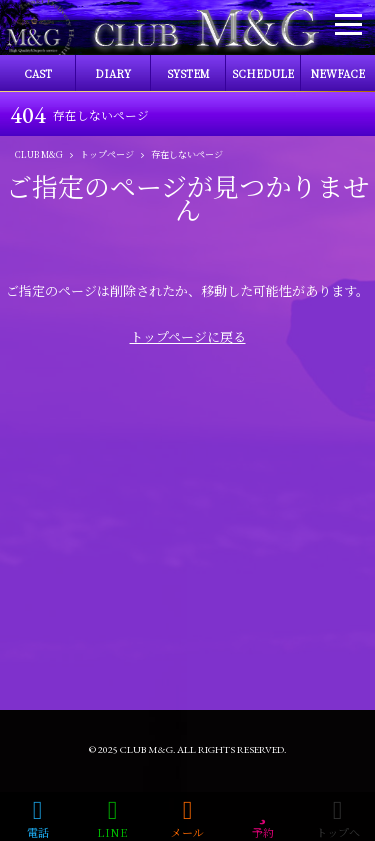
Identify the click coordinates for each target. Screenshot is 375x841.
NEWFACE (338, 73)
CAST (38, 73)
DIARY (113, 73)
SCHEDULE (263, 73)
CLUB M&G (146, 749)
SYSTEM (188, 73)
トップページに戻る (188, 336)
